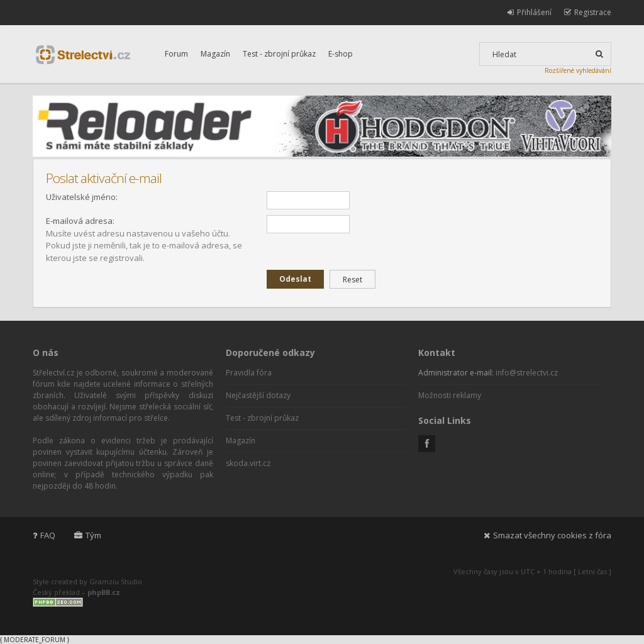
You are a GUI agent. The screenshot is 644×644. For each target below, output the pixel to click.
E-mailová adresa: (80, 221)
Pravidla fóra (249, 373)
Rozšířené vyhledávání (578, 70)
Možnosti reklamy (450, 395)
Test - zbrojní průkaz (279, 54)
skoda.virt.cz (248, 463)
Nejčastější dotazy (258, 395)
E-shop (341, 54)
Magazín (215, 54)
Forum (176, 54)
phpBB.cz (104, 592)
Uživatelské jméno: (82, 197)
